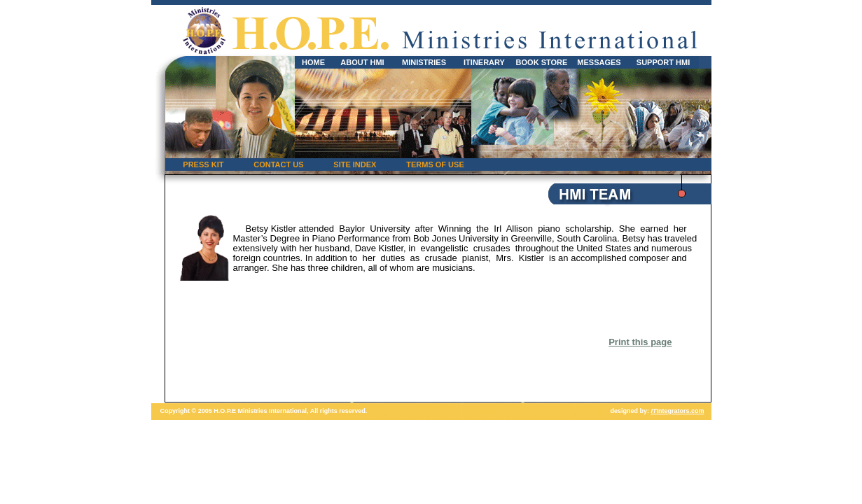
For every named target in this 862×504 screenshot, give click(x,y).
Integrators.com (677, 411)
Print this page (640, 342)
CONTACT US (278, 164)
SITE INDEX (355, 164)
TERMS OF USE (435, 164)
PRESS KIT (203, 164)
